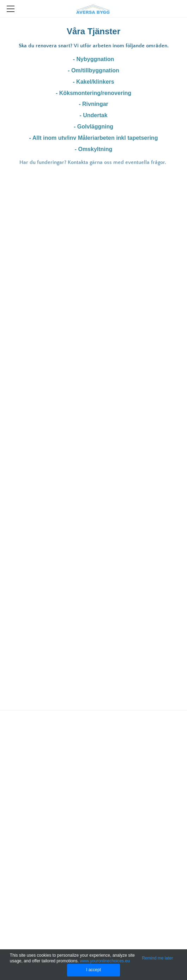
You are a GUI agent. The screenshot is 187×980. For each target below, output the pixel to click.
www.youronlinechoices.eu (105, 961)
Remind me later (157, 958)
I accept (93, 970)
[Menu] (11, 9)
